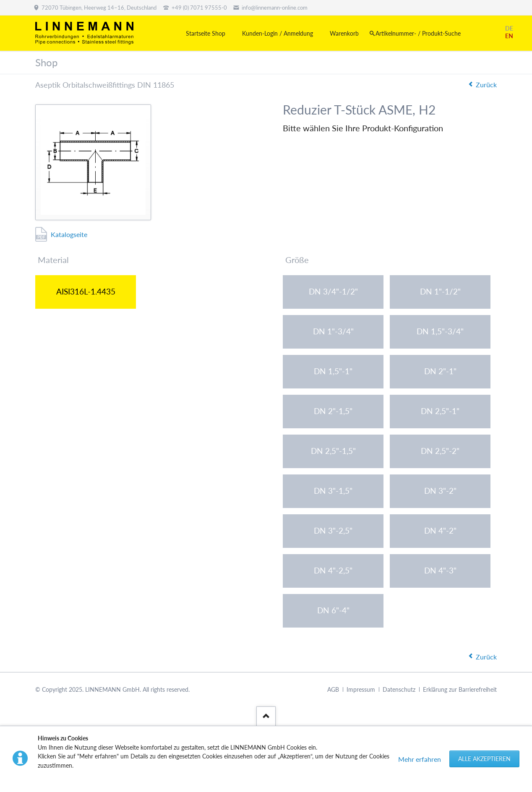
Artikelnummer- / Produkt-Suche (418, 33)
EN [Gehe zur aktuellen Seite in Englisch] (509, 36)
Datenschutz (399, 689)
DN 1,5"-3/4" (440, 331)
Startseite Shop (206, 33)
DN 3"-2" (440, 491)
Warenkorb (344, 33)
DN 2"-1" (440, 371)
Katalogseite (69, 234)
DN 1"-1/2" (440, 291)
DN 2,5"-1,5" (333, 451)
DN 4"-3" (440, 570)
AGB (333, 689)
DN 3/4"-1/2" (333, 291)
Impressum (361, 689)
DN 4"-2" (440, 530)
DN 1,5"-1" (333, 371)
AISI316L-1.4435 (86, 291)
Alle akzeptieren (484, 759)
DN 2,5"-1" (440, 411)
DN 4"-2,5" (333, 570)
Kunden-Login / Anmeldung (278, 33)
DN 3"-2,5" (333, 530)
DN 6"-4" (333, 610)
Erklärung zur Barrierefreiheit (460, 689)
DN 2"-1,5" (333, 411)
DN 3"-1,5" (333, 491)
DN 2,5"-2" (440, 451)
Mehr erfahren (420, 759)
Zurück (486, 85)
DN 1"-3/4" (333, 331)
